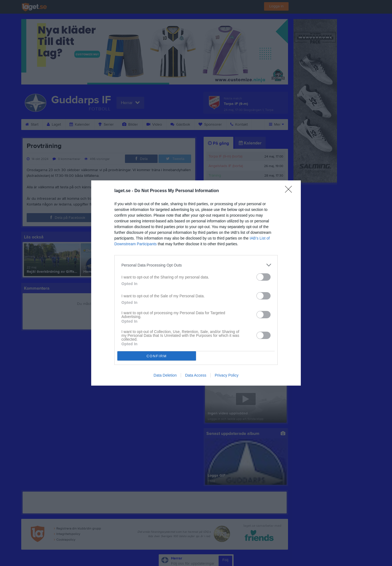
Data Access (196, 375)
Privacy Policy (227, 375)
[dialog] (196, 283)
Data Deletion (165, 375)
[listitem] (196, 265)
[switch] (264, 277)
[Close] (290, 191)
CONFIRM (157, 356)
